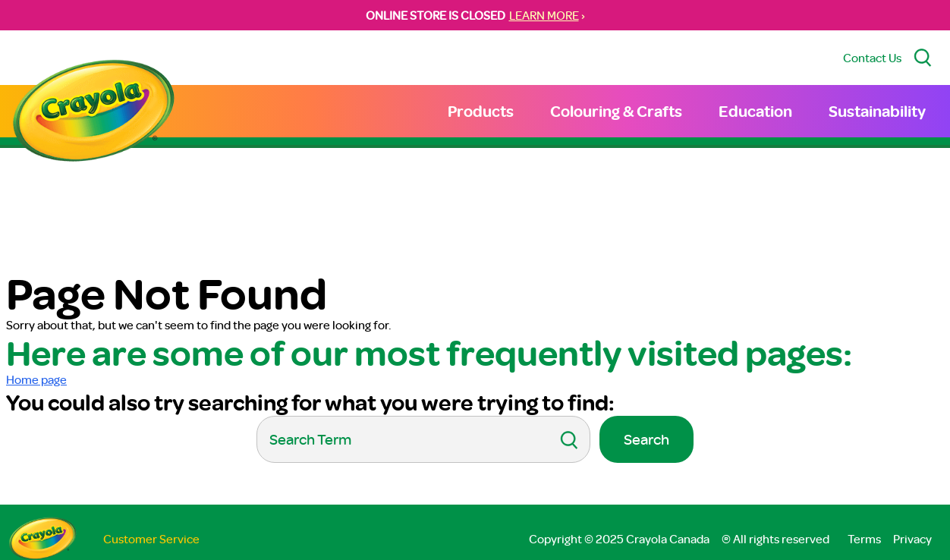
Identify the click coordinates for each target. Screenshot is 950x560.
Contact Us (872, 58)
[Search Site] (923, 58)
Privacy (912, 539)
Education (755, 111)
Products (481, 111)
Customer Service (151, 539)
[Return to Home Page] (93, 113)
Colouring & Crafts (616, 111)
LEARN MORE (544, 15)
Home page (36, 379)
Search (646, 439)
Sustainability (877, 111)
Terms (864, 539)
